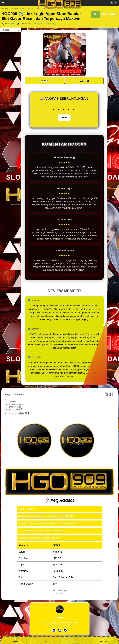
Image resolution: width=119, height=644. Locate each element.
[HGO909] (54, 630)
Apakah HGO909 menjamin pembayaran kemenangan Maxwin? (48, 523)
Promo (15, 640)
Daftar (74, 640)
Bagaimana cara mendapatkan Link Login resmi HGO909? (46, 516)
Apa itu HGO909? (27, 509)
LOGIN (45, 81)
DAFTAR (84, 81)
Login (45, 640)
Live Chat (104, 640)
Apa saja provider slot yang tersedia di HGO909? (41, 531)
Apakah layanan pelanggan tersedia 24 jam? (39, 538)
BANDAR (19, 413)
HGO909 (9, 24)
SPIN (64, 117)
